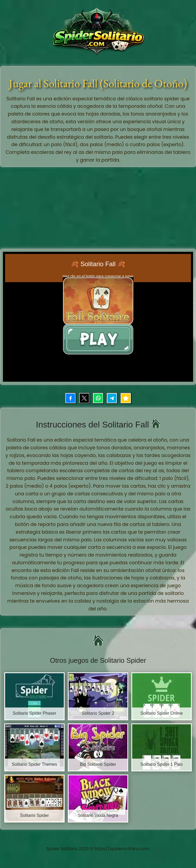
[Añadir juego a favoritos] (126, 398)
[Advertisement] (99, 207)
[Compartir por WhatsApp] (98, 398)
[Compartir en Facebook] (70, 398)
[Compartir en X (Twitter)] (84, 398)
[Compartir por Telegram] (112, 398)
